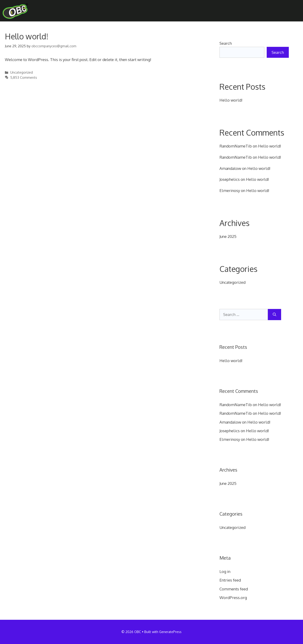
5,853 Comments (24, 77)
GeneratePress (170, 632)
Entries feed (230, 580)
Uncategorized (22, 72)
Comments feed (234, 589)
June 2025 (228, 236)
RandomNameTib (236, 146)
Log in (225, 571)
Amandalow (230, 168)
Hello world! (27, 36)
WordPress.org (233, 598)
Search (226, 43)
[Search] (274, 315)
